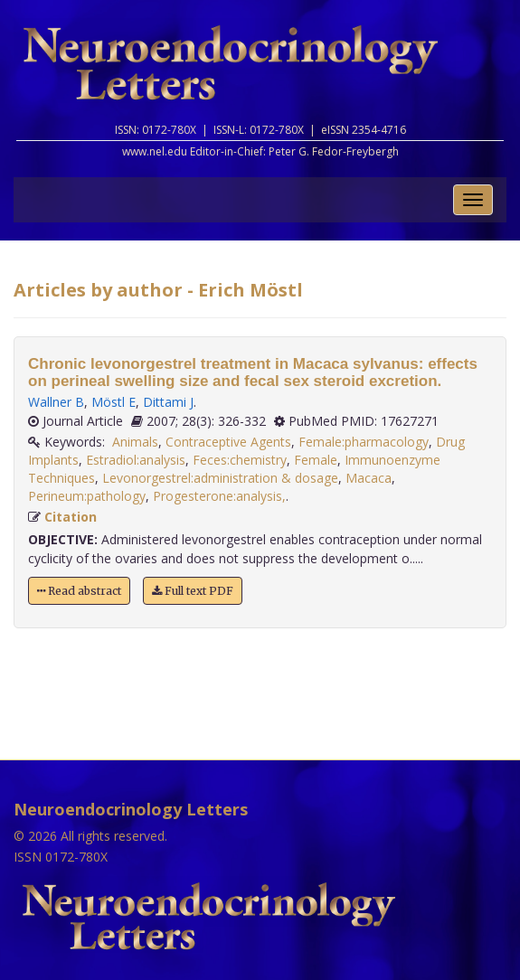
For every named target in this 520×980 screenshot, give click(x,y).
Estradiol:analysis (136, 460)
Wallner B (56, 402)
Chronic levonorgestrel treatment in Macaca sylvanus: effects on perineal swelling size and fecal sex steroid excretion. (253, 372)
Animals (135, 442)
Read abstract (79, 591)
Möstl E (113, 402)
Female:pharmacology (364, 442)
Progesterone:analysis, (219, 496)
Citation (71, 517)
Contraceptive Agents (228, 442)
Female (316, 460)
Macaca (369, 478)
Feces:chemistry (240, 460)
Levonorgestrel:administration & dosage (220, 478)
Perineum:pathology (87, 496)
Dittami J (168, 402)
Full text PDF (193, 591)
